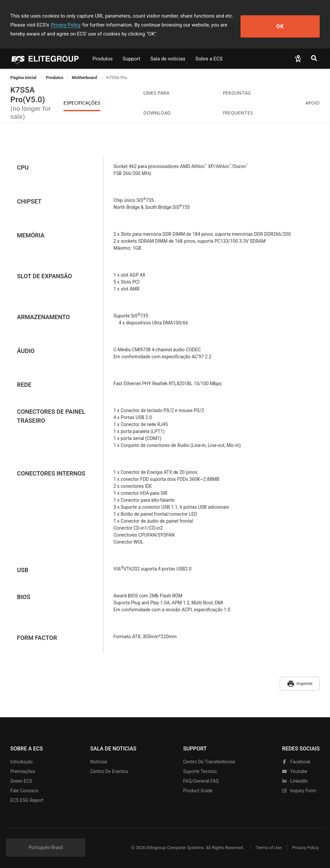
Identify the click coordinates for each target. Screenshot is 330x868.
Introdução (21, 760)
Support (132, 59)
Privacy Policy (40, 25)
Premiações (23, 769)
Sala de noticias (168, 59)
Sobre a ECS (209, 59)
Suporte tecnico (200, 769)
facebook (296, 760)
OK (296, 25)
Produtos (103, 59)
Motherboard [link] (85, 78)
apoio (313, 103)
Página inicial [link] (24, 78)
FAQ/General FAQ (201, 779)
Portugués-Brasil (46, 845)
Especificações (82, 103)
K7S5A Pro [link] (117, 78)
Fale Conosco (24, 789)
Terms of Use (265, 846)
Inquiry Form (299, 789)
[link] (55, 78)
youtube (295, 769)
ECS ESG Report (27, 798)
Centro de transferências (209, 760)
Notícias (99, 760)
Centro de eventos (109, 769)
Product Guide (198, 789)
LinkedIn (295, 779)
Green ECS (21, 779)
